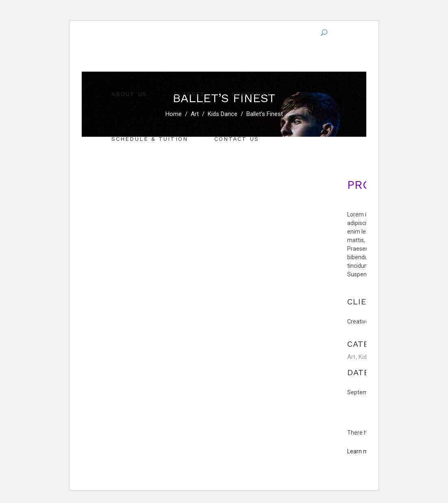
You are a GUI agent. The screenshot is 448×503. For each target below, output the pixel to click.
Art (351, 357)
